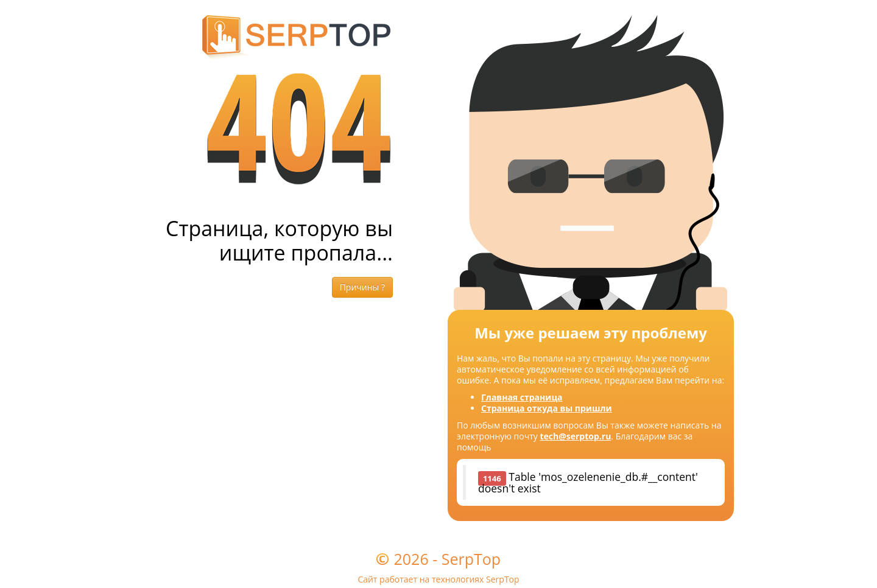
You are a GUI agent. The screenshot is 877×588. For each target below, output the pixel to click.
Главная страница (522, 397)
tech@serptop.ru (575, 436)
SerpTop (471, 559)
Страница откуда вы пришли (547, 408)
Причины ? (362, 287)
